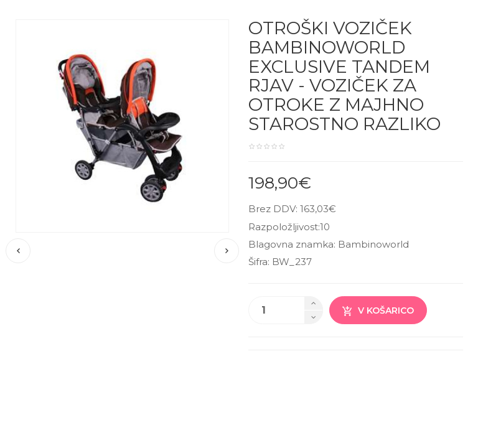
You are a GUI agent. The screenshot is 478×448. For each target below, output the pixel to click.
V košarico (378, 311)
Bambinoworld (373, 244)
